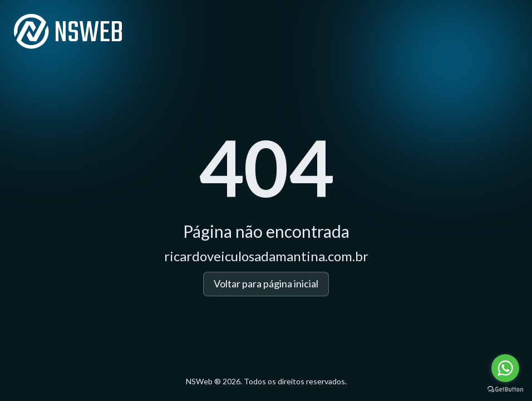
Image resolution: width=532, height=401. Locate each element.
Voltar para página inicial (266, 283)
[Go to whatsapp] (505, 368)
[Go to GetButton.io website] (505, 390)
